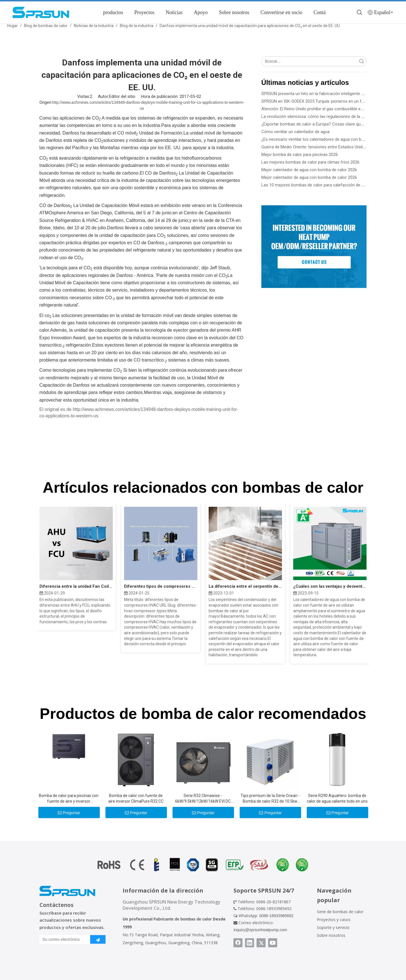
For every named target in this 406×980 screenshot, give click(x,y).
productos (113, 12)
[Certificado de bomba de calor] (203, 865)
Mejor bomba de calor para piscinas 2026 (300, 155)
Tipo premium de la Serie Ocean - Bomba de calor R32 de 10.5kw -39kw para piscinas (270, 799)
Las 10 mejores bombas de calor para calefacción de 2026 (316, 185)
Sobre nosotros (234, 12)
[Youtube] (273, 943)
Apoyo (201, 12)
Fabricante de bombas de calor (183, 919)
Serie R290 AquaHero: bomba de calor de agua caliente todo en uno (337, 798)
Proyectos (144, 12)
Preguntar (69, 813)
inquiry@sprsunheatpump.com (260, 930)
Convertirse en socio (281, 12)
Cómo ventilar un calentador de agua (295, 132)
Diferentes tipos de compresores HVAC (161, 586)
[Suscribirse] (98, 939)
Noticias (174, 12)
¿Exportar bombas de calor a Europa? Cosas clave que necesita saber (326, 124)
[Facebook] (238, 943)
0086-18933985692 (276, 916)
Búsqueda (361, 61)
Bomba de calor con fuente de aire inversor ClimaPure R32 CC (136, 798)
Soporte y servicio (333, 927)
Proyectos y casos (334, 920)
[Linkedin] (250, 943)
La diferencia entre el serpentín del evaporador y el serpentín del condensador (245, 586)
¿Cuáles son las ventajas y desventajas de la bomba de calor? (330, 586)
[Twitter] (261, 943)
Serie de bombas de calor (340, 912)
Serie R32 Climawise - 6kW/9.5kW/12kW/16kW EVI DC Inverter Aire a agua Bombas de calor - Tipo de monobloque (203, 799)
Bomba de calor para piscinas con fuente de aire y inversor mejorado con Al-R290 (69, 799)
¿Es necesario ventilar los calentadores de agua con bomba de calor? (326, 139)
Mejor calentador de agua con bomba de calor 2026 (309, 170)
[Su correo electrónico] (64, 939)
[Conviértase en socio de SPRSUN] (314, 246)
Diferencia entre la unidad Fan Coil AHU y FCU (76, 586)
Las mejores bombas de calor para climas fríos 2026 (310, 162)
